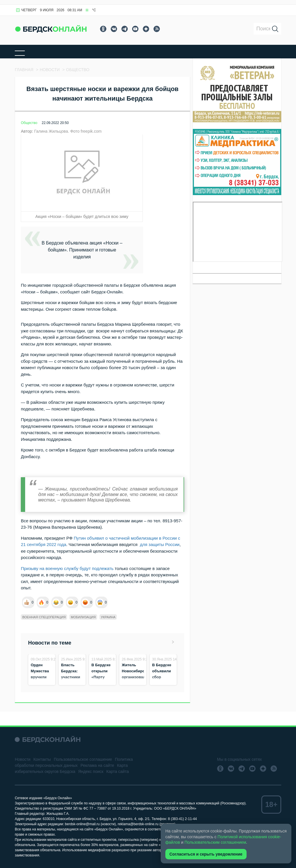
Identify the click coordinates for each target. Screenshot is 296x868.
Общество (29, 123)
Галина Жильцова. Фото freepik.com (68, 131)
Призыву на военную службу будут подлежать (68, 568)
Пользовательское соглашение (83, 759)
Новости (23, 759)
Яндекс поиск (91, 771)
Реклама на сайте (97, 765)
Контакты (42, 759)
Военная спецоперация (44, 617)
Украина (108, 617)
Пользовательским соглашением (215, 842)
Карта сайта (118, 771)
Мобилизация (83, 617)
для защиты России (160, 544)
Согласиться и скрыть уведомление (206, 854)
